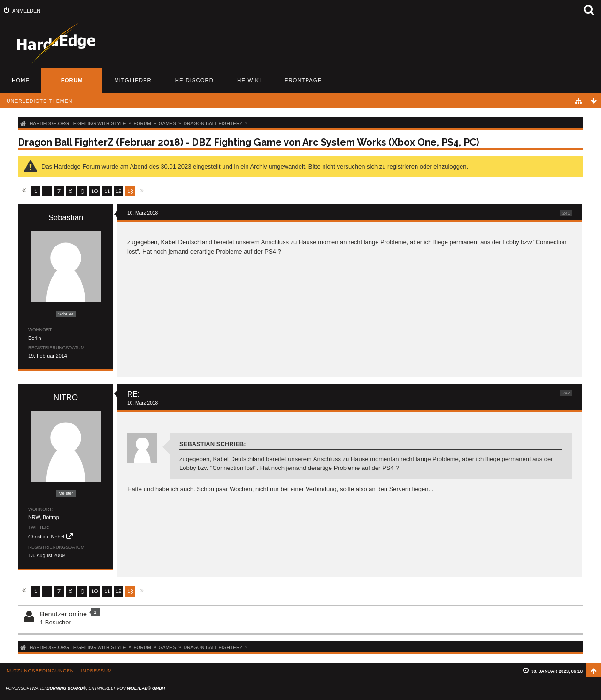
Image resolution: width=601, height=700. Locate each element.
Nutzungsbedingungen (40, 671)
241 (566, 213)
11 (107, 191)
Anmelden (26, 11)
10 (95, 191)
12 (119, 191)
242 (566, 393)
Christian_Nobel (46, 537)
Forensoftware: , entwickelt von (85, 688)
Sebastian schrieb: (213, 444)
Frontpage (303, 80)
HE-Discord (194, 80)
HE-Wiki (249, 80)
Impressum (96, 671)
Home (21, 80)
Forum (72, 80)
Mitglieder (133, 80)
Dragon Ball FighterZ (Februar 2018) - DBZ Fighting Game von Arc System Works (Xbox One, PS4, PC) (248, 142)
